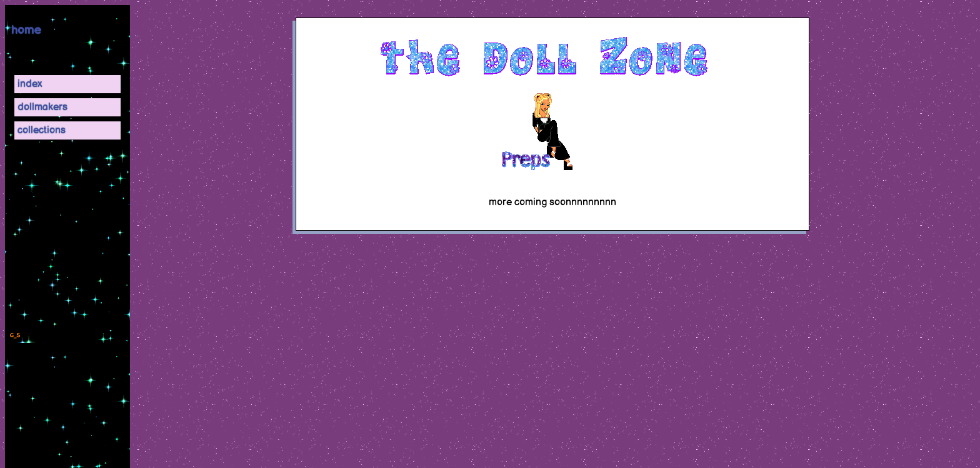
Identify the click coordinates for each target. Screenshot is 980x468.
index (30, 84)
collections (42, 130)
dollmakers (42, 107)
